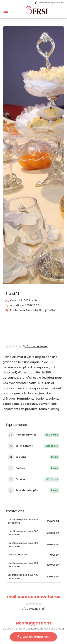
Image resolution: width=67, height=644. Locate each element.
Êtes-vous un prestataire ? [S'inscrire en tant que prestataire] (50, 3)
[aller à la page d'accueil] (37, 16)
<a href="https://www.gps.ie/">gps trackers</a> (34, 328)
